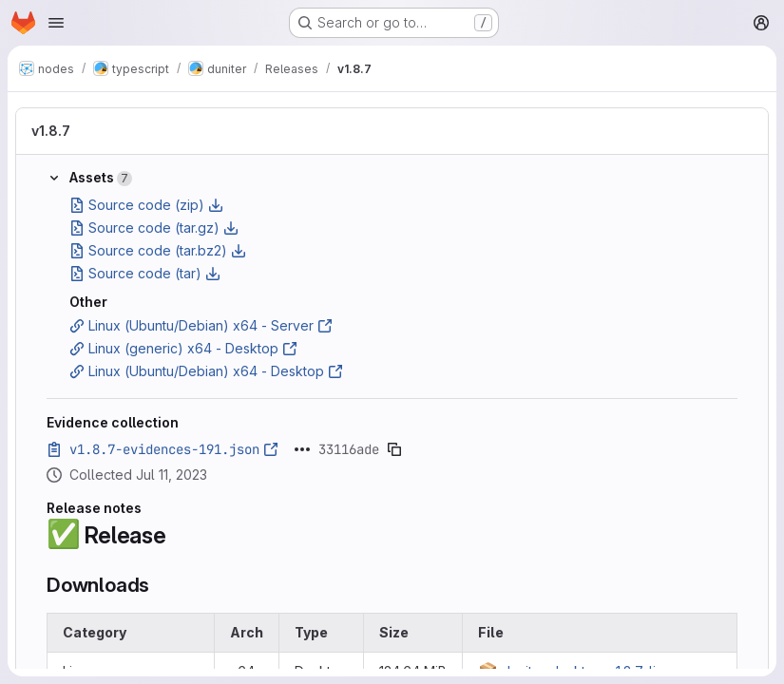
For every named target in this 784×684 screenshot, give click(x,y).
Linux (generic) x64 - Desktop (183, 348)
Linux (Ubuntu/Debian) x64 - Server (201, 325)
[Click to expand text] (302, 449)
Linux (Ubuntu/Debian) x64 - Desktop (206, 371)
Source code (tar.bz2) (158, 250)
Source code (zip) (146, 205)
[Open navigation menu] (56, 23)
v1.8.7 (51, 131)
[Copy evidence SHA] (394, 449)
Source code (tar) (145, 273)
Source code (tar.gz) (154, 228)
